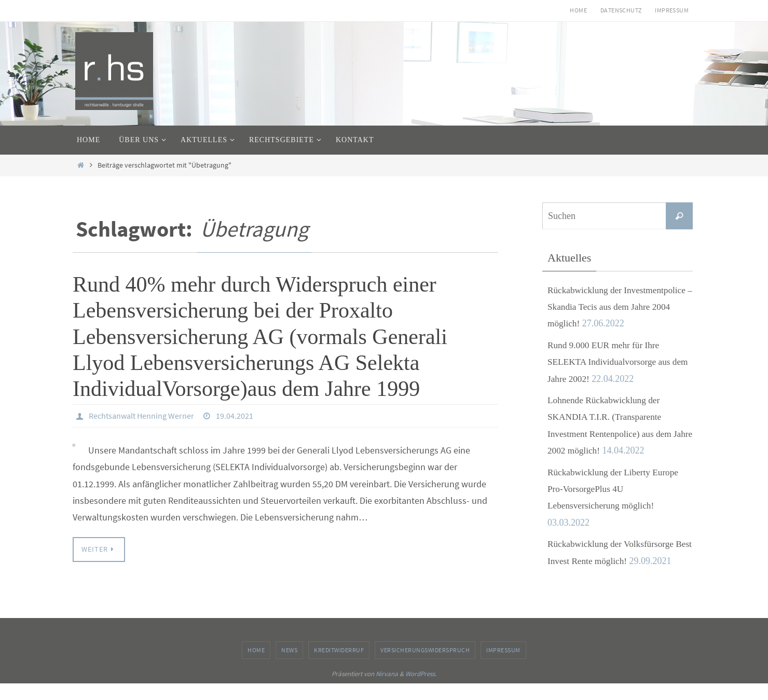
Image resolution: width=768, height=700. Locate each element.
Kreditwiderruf (339, 667)
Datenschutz (621, 10)
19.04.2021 (235, 416)
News (289, 667)
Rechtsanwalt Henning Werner (141, 416)
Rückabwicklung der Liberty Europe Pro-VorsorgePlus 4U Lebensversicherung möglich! (616, 489)
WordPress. (421, 690)
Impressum (672, 10)
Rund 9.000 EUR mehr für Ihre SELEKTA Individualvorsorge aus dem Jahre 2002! (612, 362)
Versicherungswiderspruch (425, 667)
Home (578, 10)
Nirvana (387, 690)
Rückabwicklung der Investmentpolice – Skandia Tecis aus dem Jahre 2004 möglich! (620, 307)
